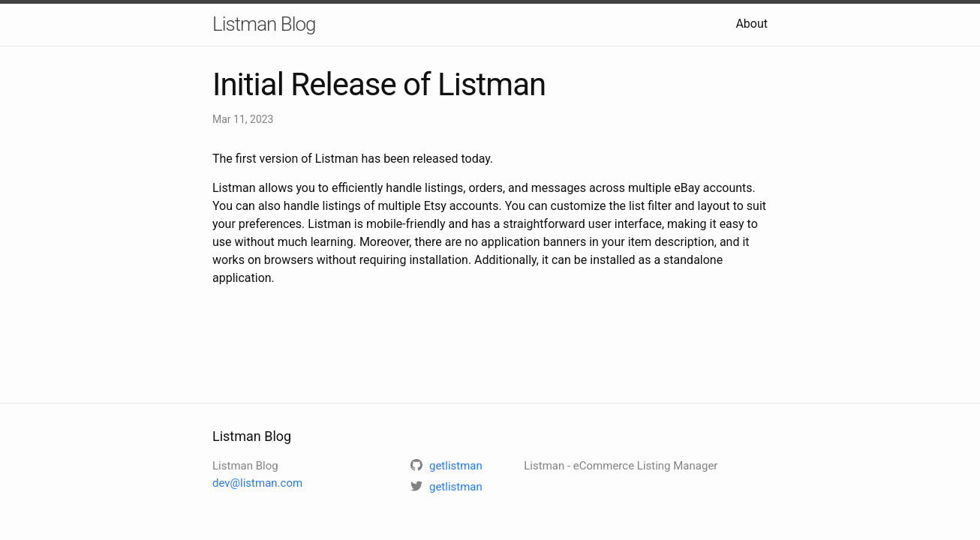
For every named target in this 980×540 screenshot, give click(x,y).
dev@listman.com (257, 483)
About (752, 24)
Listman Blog (264, 24)
